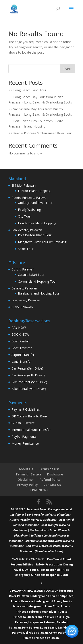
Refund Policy (50, 480)
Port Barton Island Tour (35, 235)
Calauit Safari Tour (31, 275)
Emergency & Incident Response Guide (41, 575)
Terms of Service (28, 474)
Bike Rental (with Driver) (29, 389)
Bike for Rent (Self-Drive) (29, 382)
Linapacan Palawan (42, 622)
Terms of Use (49, 469)
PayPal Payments (24, 437)
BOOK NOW (20, 334)
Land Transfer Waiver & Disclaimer (49, 515)
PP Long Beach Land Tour (27, 90)
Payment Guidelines (26, 409)
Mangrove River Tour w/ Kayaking (42, 242)
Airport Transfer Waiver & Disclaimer (33, 520)
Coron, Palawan (23, 269)
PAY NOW (19, 328)
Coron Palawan (60, 633)
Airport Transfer (23, 355)
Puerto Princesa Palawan (41, 638)
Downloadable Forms (49, 551)
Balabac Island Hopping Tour (39, 293)
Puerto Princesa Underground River (36, 601)
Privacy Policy (28, 485)
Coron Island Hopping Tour (37, 281)
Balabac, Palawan (24, 288)
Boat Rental (20, 341)
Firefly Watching (29, 209)
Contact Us (52, 485)
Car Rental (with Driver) (28, 375)
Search (68, 69)
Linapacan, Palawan (26, 300)
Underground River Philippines (52, 596)
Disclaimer (26, 480)
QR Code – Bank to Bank (29, 416)
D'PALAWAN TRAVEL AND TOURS (31, 591)
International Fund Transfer (31, 430)
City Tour (24, 216)
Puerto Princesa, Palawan (30, 198)
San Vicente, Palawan (27, 230)
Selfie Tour (26, 249)
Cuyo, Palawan (22, 307)
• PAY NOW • (39, 490)
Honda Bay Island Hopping (37, 223)
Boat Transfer (22, 348)
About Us (26, 469)
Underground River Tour (35, 203)
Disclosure (55, 474)
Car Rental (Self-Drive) (27, 368)
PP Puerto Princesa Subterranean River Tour (40, 133)
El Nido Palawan (37, 633)
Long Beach (48, 628)
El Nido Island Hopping (34, 191)
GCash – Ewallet (23, 423)
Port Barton (30, 628)
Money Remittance (25, 443)
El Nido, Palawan (24, 185)
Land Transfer (22, 361)
